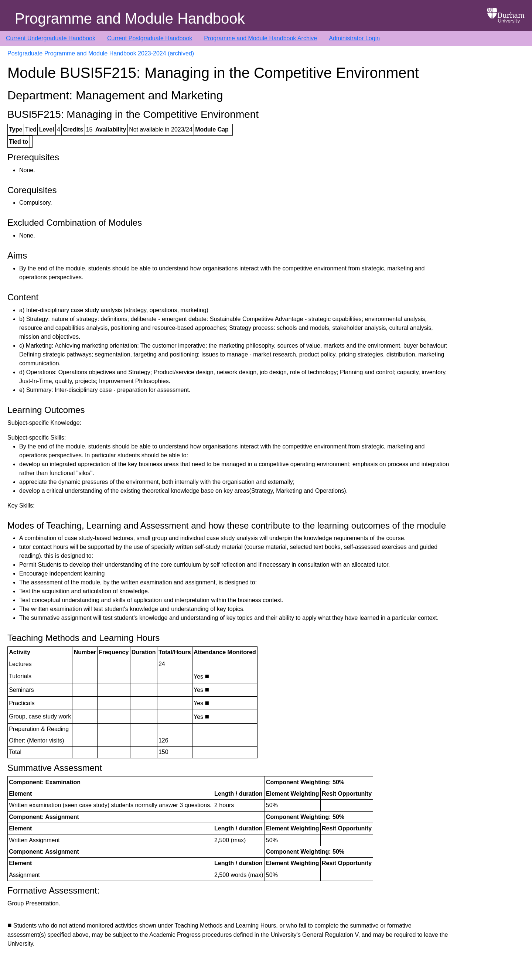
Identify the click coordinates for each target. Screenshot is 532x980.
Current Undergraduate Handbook (51, 38)
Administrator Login (354, 38)
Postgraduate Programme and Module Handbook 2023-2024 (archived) (101, 53)
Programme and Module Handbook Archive (260, 38)
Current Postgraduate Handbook (150, 38)
